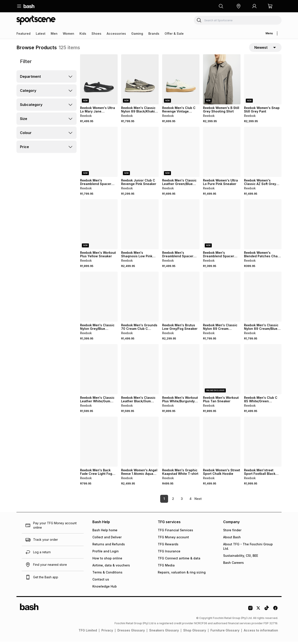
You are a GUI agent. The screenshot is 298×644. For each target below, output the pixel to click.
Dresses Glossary (131, 632)
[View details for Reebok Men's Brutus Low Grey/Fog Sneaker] (181, 299)
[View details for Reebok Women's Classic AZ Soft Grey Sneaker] (263, 154)
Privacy (107, 632)
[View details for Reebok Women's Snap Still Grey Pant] (263, 82)
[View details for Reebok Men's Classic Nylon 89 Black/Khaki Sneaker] (140, 82)
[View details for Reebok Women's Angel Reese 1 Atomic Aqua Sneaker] (140, 444)
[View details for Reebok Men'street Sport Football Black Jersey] (263, 444)
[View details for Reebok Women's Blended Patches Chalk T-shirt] (263, 227)
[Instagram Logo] (250, 612)
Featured (23, 34)
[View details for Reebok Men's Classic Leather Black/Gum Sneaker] (140, 371)
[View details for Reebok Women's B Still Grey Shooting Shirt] (222, 82)
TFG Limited (88, 632)
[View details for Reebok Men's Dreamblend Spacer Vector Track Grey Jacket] (99, 154)
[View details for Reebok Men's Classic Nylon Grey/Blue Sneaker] (99, 299)
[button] (239, 6)
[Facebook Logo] (275, 612)
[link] (198, 501)
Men (54, 34)
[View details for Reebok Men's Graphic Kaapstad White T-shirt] (181, 444)
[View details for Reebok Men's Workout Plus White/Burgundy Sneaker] (181, 371)
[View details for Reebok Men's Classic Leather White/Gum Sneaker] (99, 371)
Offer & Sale (174, 34)
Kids (83, 34)
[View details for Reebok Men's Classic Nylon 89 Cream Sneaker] (222, 299)
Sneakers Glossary (164, 632)
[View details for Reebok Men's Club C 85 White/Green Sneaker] (263, 371)
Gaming (137, 34)
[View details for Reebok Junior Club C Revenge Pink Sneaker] (140, 154)
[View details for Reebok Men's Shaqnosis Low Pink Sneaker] (140, 227)
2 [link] (166, 501)
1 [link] (157, 501)
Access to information (261, 632)
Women (68, 34)
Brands (154, 34)
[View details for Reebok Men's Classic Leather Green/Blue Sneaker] (181, 154)
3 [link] (174, 501)
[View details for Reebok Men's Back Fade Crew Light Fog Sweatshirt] (99, 444)
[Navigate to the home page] (29, 6)
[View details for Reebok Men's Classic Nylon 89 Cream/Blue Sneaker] (263, 299)
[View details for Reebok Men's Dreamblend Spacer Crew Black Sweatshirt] (181, 227)
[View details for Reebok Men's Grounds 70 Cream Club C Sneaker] (140, 299)
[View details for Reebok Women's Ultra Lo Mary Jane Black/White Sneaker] (99, 82)
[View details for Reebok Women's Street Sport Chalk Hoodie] (222, 444)
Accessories (116, 34)
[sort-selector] (265, 49)
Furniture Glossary (225, 632)
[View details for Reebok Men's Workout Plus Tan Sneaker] (222, 371)
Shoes (96, 34)
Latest (41, 34)
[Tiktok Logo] (267, 612)
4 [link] (183, 501)
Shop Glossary (195, 632)
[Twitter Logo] (259, 612)
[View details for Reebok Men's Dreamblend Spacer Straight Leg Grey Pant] (222, 227)
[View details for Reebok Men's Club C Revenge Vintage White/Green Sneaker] (181, 82)
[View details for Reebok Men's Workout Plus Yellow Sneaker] (99, 227)
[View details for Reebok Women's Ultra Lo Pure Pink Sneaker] (222, 154)
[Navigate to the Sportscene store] (36, 20)
